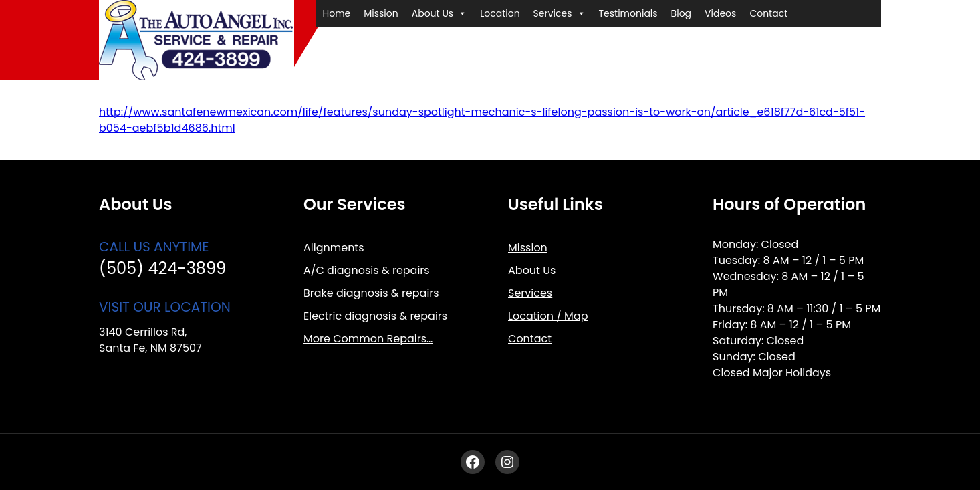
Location (500, 13)
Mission (381, 13)
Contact (768, 13)
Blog (681, 13)
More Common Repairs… (368, 339)
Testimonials (628, 13)
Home (337, 13)
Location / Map (548, 316)
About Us (439, 13)
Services (560, 13)
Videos (720, 13)
